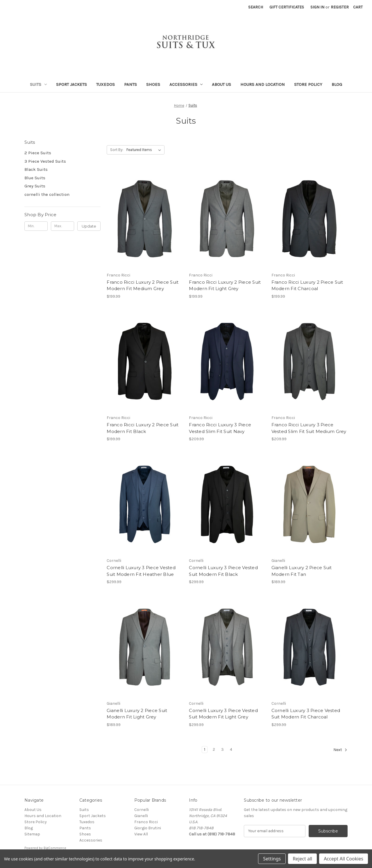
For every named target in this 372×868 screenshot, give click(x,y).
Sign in (317, 7)
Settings (272, 859)
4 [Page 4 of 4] (231, 749)
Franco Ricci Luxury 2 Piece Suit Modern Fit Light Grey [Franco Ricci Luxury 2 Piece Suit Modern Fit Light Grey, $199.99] (225, 285)
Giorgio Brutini (148, 828)
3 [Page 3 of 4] (222, 749)
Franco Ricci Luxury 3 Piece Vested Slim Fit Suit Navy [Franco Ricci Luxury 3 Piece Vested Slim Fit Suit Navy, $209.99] (220, 428)
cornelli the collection (47, 194)
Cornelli (142, 810)
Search (256, 7)
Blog (337, 84)
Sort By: (117, 150)
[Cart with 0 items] (358, 7)
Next (340, 750)
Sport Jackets (71, 84)
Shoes (153, 84)
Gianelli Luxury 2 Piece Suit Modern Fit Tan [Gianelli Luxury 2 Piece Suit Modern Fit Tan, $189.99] (302, 571)
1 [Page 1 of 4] (205, 749)
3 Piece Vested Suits (45, 161)
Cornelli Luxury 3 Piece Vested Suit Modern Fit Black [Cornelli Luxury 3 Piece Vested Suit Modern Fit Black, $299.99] (223, 571)
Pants (130, 84)
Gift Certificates (287, 7)
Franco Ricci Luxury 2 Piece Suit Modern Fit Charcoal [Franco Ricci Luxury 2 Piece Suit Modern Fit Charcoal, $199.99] (307, 285)
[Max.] (62, 226)
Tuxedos (105, 84)
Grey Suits (35, 186)
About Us (221, 84)
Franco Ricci (146, 822)
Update (89, 226)
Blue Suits (35, 178)
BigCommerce (55, 848)
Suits (38, 84)
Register (340, 7)
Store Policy (308, 84)
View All (141, 834)
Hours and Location (263, 84)
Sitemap (32, 834)
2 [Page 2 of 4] (214, 749)
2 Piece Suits (38, 153)
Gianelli (141, 816)
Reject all (302, 859)
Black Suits (36, 169)
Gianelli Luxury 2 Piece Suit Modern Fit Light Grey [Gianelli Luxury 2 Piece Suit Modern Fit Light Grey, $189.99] (137, 714)
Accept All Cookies (344, 859)
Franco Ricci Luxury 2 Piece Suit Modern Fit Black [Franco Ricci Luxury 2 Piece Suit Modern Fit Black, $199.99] (143, 428)
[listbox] (145, 150)
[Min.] (36, 226)
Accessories (186, 84)
